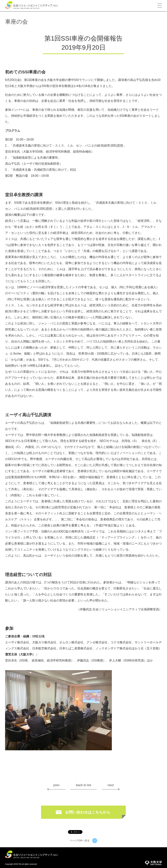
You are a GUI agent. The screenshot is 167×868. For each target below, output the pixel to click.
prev (56, 785)
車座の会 (16, 22)
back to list (83, 785)
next (111, 785)
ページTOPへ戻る (80, 841)
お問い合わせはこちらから (88, 812)
